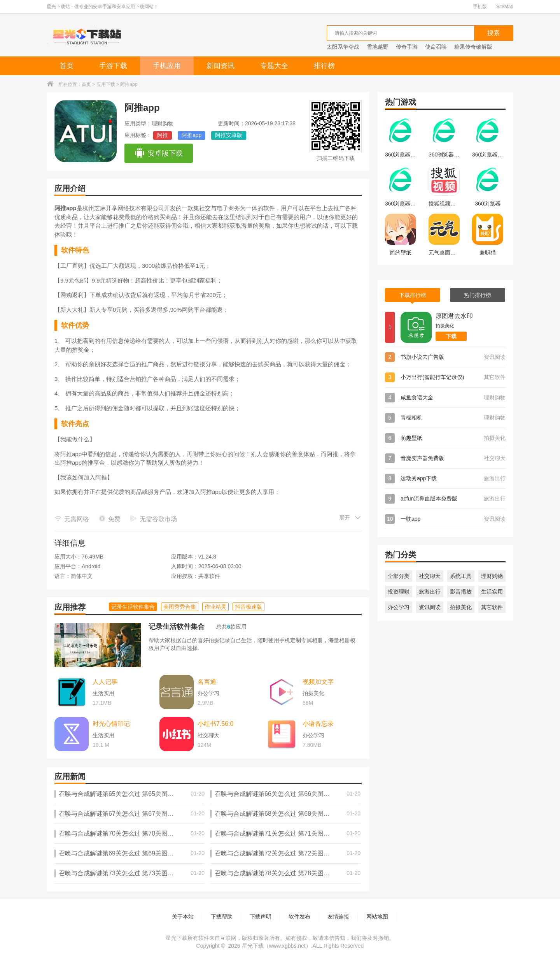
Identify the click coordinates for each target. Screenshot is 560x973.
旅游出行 (430, 592)
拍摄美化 (461, 607)
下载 (451, 336)
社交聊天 (430, 576)
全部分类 (399, 576)
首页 (66, 66)
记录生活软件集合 (177, 627)
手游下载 (113, 66)
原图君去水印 (454, 316)
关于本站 (183, 917)
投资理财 (399, 592)
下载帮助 (222, 917)
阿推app (192, 135)
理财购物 (492, 576)
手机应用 (167, 66)
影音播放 (461, 592)
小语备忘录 (318, 724)
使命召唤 (436, 47)
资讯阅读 (430, 607)
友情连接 (338, 917)
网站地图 (377, 917)
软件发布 (299, 917)
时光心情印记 (111, 724)
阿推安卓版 (229, 135)
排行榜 (324, 66)
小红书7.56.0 (215, 724)
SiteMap (505, 7)
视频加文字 (318, 682)
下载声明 (261, 917)
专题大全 (274, 66)
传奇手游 (407, 47)
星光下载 (253, 946)
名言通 (207, 682)
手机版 (480, 7)
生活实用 (492, 592)
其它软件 (492, 607)
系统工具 (461, 576)
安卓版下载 (158, 153)
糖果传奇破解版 (473, 47)
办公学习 (399, 607)
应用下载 (106, 84)
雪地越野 (378, 47)
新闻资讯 (220, 66)
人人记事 (105, 682)
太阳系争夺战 (343, 47)
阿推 (163, 135)
